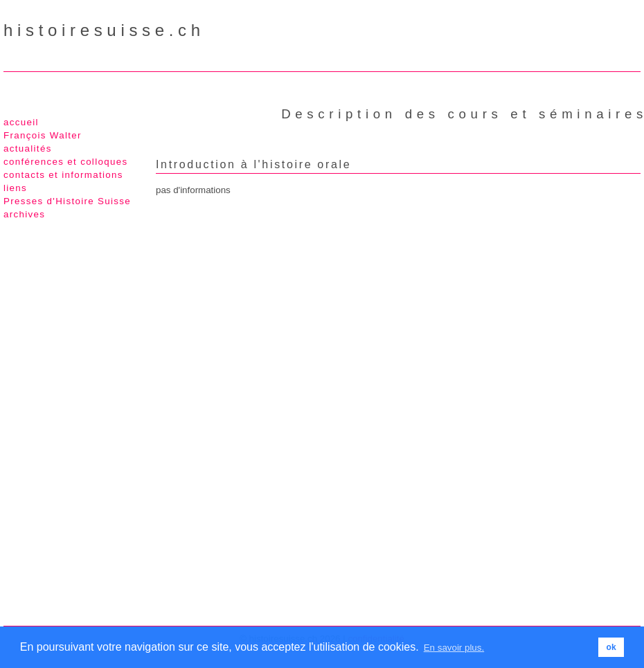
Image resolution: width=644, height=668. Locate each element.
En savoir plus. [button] (454, 648)
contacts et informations (63, 175)
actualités (28, 148)
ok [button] (611, 647)
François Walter (43, 135)
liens (15, 188)
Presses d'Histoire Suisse (67, 201)
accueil (21, 122)
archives (24, 214)
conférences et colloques (65, 162)
